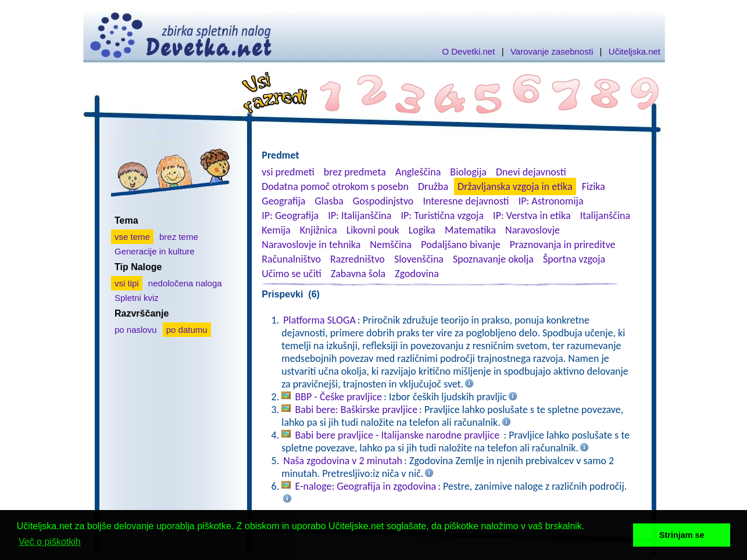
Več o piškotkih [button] (50, 542)
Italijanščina (605, 216)
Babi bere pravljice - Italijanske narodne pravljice (398, 435)
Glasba (329, 201)
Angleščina (418, 172)
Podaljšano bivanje (460, 245)
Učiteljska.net (635, 51)
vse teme (132, 237)
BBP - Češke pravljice (338, 397)
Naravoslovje (532, 230)
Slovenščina (419, 259)
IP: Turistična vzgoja (443, 216)
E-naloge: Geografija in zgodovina (365, 486)
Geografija (283, 201)
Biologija (468, 172)
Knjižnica (319, 230)
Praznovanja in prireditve (563, 245)
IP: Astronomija (551, 201)
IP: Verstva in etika (532, 216)
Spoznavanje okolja (493, 259)
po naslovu (136, 330)
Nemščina (391, 245)
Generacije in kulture (155, 251)
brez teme (179, 237)
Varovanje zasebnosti (552, 51)
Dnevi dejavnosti (531, 172)
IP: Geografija (290, 216)
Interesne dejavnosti (466, 201)
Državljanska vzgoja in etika (515, 186)
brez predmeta (355, 172)
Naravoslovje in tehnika (311, 245)
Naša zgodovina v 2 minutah (343, 461)
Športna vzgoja (574, 259)
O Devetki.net (468, 51)
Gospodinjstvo (383, 201)
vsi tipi (127, 283)
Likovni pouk (373, 230)
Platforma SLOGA (319, 320)
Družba (433, 186)
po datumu (187, 330)
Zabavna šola (358, 274)
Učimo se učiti (292, 274)
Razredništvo (358, 259)
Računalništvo (291, 259)
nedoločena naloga (185, 283)
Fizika (594, 186)
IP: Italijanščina (360, 216)
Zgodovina (417, 274)
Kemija (276, 230)
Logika (422, 230)
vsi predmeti (288, 172)
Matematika (470, 230)
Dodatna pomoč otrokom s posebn (335, 186)
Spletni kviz (137, 298)
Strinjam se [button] (682, 535)
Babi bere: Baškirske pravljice (356, 410)
